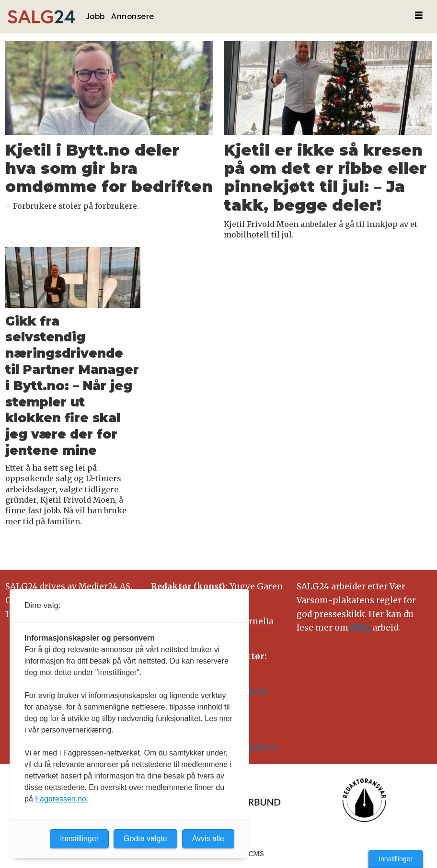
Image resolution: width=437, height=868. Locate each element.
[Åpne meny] (419, 16)
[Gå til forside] (41, 17)
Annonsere (133, 17)
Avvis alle (208, 839)
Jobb (95, 17)
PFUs (360, 628)
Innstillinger (396, 859)
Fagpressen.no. (62, 799)
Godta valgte (145, 839)
